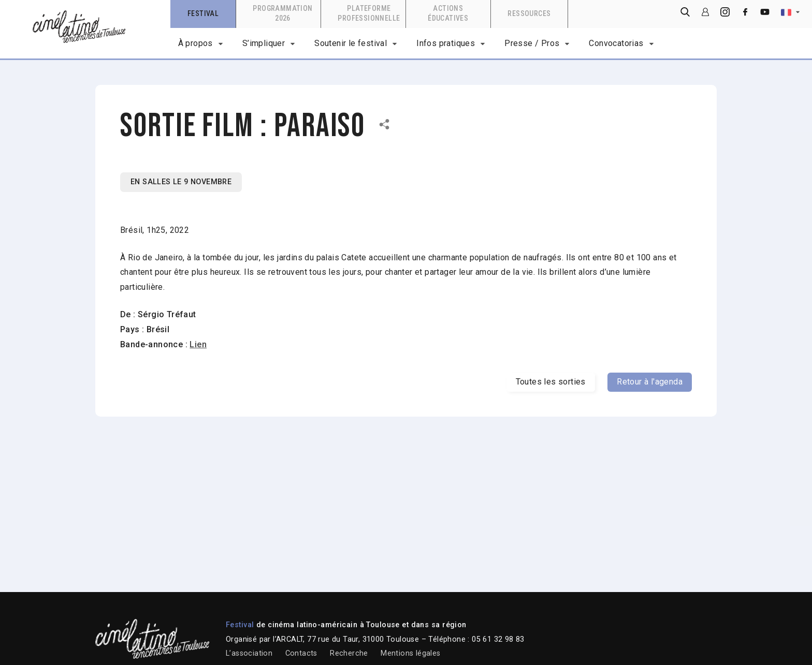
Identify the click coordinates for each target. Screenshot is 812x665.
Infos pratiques (446, 43)
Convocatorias (616, 43)
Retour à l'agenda (650, 382)
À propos (195, 43)
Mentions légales (410, 653)
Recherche (349, 653)
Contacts (301, 653)
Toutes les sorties (551, 382)
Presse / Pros (532, 43)
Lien (198, 344)
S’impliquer (264, 43)
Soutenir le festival (351, 43)
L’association (249, 653)
